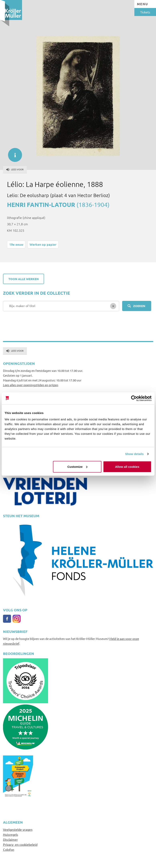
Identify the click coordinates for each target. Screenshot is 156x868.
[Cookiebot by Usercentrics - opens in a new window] (134, 398)
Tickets (145, 12)
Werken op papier (43, 244)
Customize (77, 466)
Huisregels (11, 834)
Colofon (9, 849)
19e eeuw (16, 244)
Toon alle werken (24, 279)
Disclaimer (10, 839)
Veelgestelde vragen (18, 829)
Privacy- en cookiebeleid (20, 844)
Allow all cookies (127, 466)
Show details (134, 454)
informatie (13, 153)
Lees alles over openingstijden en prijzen (31, 385)
